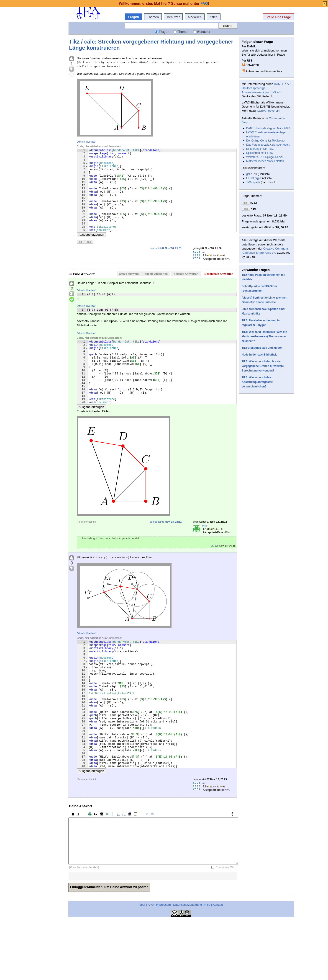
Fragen (134, 17)
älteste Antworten (156, 292)
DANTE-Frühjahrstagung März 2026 (268, 128)
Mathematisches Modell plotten (265, 161)
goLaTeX (252, 174)
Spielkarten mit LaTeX (260, 153)
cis (204, 270)
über (142, 965)
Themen (153, 17)
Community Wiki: (226, 928)
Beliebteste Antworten (219, 292)
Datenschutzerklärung (187, 965)
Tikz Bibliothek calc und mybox (262, 348)
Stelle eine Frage (278, 17)
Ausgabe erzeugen (91, 252)
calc (89, 260)
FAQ (151, 965)
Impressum (163, 965)
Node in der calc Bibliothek (259, 355)
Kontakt (218, 965)
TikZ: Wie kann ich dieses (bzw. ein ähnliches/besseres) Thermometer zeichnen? (264, 336)
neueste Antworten (186, 292)
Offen (214, 17)
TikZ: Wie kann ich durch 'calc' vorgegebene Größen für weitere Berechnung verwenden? (263, 366)
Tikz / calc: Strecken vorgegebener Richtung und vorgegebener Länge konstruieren (151, 45)
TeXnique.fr (253, 182)
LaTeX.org (252, 178)
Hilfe (207, 965)
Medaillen (195, 17)
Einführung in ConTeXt (260, 149)
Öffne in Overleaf (86, 142)
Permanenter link (87, 554)
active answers (129, 292)
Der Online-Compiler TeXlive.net (266, 141)
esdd (205, 558)
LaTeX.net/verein (269, 111)
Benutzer (173, 17)
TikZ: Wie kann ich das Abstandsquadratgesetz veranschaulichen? (257, 382)
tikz (81, 260)
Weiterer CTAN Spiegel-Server (265, 157)
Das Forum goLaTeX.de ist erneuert (268, 145)
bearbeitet (166, 266)
